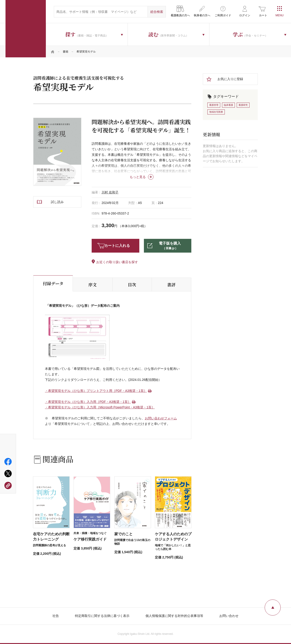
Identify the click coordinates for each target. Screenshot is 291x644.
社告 (56, 616)
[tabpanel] (57, 152)
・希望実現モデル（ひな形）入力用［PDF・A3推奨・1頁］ (88, 402)
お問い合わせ (229, 616)
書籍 (66, 52)
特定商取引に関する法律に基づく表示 (102, 616)
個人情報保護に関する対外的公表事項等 (174, 616)
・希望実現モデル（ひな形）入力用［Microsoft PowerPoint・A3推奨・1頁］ (100, 407)
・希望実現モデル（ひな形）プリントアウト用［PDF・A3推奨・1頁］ (96, 391)
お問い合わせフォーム (161, 418)
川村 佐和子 (110, 192)
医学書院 (26, 29)
